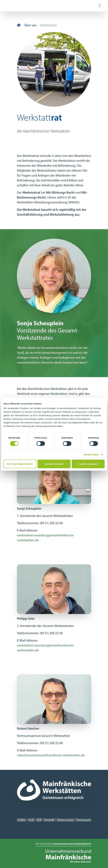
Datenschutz (65, 820)
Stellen (22, 820)
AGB (31, 820)
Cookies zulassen (88, 464)
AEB (39, 820)
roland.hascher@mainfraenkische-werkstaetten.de (51, 756)
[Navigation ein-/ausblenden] (100, 6)
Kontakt (49, 820)
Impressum (84, 820)
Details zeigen (91, 454)
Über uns (30, 26)
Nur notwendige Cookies (20, 464)
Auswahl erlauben (54, 464)
